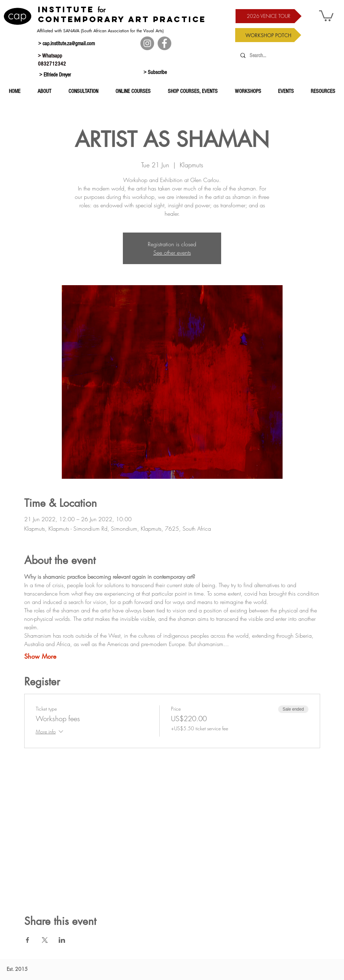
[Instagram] (147, 43)
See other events (172, 253)
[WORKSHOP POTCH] (268, 35)
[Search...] (281, 56)
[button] (326, 15)
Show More (40, 656)
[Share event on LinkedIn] (62, 940)
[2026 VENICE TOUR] (269, 16)
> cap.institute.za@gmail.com (67, 43)
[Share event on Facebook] (28, 940)
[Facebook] (164, 43)
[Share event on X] (45, 940)
